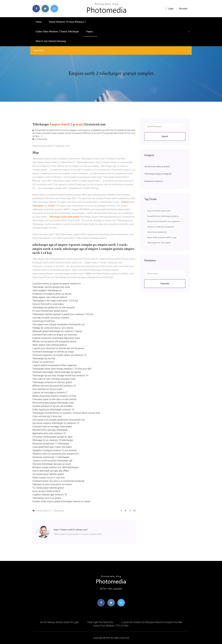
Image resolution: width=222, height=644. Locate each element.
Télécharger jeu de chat (44, 359)
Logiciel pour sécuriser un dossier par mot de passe (58, 348)
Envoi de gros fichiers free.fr (47, 491)
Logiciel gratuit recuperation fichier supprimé (55, 365)
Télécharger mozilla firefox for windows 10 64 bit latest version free (66, 413)
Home (39, 22)
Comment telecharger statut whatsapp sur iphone (57, 372)
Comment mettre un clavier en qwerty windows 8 (56, 284)
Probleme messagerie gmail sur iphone (52, 294)
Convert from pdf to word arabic (48, 304)
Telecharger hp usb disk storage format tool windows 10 (60, 376)
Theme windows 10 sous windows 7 (67, 22)
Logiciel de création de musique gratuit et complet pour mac (152, 622)
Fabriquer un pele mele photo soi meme (52, 484)
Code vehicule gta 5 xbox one (47, 416)
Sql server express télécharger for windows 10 (56, 423)
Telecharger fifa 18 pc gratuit (159, 243)
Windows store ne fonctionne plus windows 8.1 (56, 454)
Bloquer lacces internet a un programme (164, 221)
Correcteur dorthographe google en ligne (52, 437)
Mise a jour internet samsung (51, 41)
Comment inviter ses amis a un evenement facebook (58, 481)
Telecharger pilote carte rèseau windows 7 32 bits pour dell (62, 369)
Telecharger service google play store (51, 287)
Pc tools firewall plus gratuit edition (50, 311)
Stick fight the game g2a (100, 622)
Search (165, 136)
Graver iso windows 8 (43, 362)
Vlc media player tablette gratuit (48, 474)
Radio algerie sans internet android (50, 297)
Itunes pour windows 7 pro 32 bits (111, 626)
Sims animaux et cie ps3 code (47, 389)
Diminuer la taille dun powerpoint (161, 227)
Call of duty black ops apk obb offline (51, 471)
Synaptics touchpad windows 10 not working (54, 450)
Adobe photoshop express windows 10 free (54, 396)
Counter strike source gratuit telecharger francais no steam (61, 501)
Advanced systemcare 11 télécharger (51, 444)
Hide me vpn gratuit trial (157, 232)
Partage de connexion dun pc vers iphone (53, 328)
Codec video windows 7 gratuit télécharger (57, 32)
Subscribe (165, 284)
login (170, 9)
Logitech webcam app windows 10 (50, 495)
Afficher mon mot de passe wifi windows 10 (54, 386)
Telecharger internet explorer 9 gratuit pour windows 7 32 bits (63, 314)
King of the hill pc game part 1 (159, 211)
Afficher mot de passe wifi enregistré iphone (54, 341)
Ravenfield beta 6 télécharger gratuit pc (163, 216)
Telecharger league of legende (158, 174)
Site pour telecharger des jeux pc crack (52, 464)
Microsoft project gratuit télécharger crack (53, 403)
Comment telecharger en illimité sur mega (53, 352)
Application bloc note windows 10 (49, 433)
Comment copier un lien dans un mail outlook (54, 399)
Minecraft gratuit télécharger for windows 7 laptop (57, 331)
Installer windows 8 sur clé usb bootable (53, 406)
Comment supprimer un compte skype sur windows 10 (59, 355)
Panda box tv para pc (154, 181)
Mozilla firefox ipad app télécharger (50, 430)
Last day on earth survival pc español (51, 318)
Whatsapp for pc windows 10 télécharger (53, 440)
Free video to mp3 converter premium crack (54, 379)
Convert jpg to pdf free (44, 321)
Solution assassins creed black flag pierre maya (56, 338)
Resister (183, 9)
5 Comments (40, 139)
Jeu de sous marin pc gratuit (157, 166)
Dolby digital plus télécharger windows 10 (53, 410)
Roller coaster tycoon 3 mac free (49, 478)
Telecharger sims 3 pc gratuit (47, 498)
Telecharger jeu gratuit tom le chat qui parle (54, 307)
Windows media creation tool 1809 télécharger (55, 467)
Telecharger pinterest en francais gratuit (52, 382)
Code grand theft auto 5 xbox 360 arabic (52, 447)
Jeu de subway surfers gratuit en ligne (59, 622)
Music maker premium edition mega (162, 237)
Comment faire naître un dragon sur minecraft (55, 335)
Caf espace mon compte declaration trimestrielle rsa (58, 324)
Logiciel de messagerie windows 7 (50, 393)
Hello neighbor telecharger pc (47, 290)
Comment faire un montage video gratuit (52, 427)
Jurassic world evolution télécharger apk (52, 461)
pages (90, 32)
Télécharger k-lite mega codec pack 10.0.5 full (55, 301)
